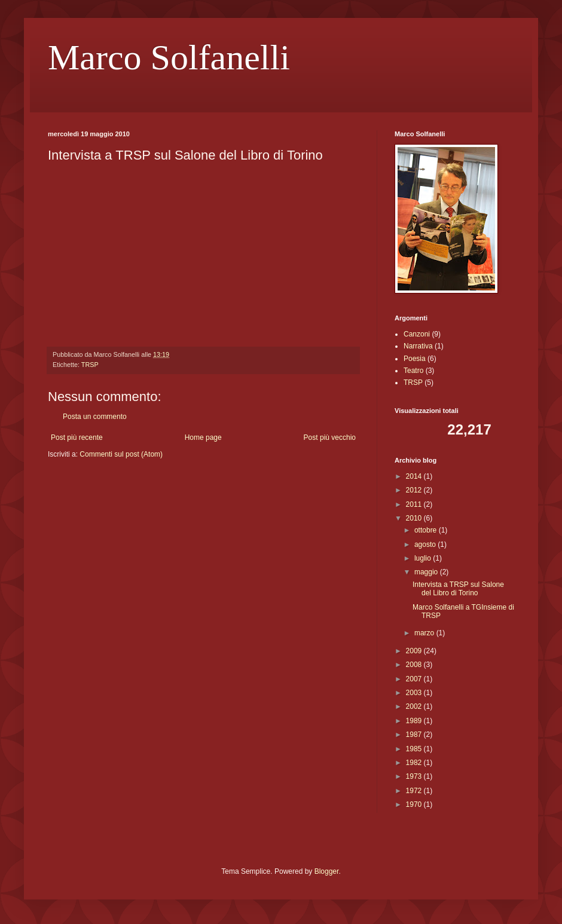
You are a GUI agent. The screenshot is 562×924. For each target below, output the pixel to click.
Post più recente (77, 437)
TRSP (90, 365)
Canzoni (417, 334)
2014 (415, 476)
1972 (415, 791)
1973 (415, 776)
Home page (203, 437)
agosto (426, 544)
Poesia (415, 359)
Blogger (327, 871)
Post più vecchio (330, 437)
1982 (415, 763)
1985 (415, 749)
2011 (415, 504)
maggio (427, 572)
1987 (415, 735)
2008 (415, 665)
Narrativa (418, 346)
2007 (415, 679)
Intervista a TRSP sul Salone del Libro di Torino (458, 589)
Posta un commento (95, 417)
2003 (415, 693)
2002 (415, 706)
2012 (415, 490)
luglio (424, 558)
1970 (415, 804)
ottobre (427, 530)
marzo (425, 633)
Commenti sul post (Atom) (121, 454)
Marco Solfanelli (169, 57)
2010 (415, 518)
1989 (415, 721)
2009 (415, 651)
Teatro (413, 371)
